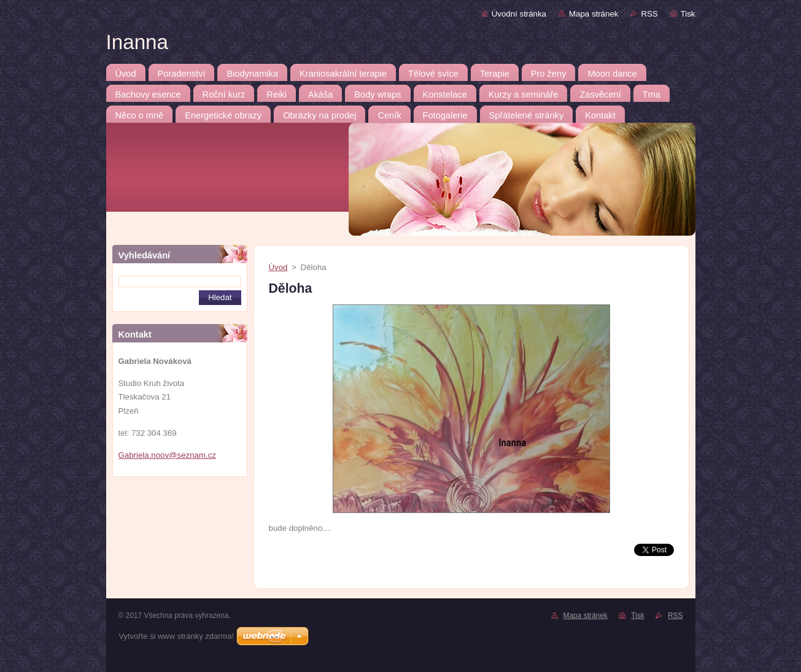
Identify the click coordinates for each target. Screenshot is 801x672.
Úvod (278, 267)
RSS (649, 14)
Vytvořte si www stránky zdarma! (176, 636)
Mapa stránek (594, 14)
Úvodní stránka (519, 14)
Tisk (688, 14)
